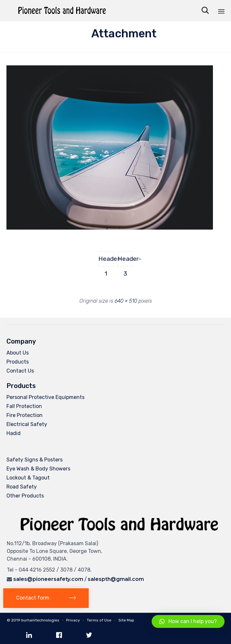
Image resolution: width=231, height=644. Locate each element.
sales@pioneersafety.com (48, 579)
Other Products (25, 496)
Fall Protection (24, 406)
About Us (18, 353)
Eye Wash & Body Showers (38, 469)
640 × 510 (126, 301)
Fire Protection (25, 415)
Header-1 (106, 261)
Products (18, 362)
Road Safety (22, 487)
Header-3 (125, 261)
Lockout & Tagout (28, 478)
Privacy (73, 620)
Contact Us (20, 371)
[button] (46, 598)
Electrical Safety (27, 424)
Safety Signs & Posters (35, 460)
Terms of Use (99, 620)
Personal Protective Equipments (45, 397)
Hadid (14, 433)
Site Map (126, 620)
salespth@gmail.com (116, 579)
